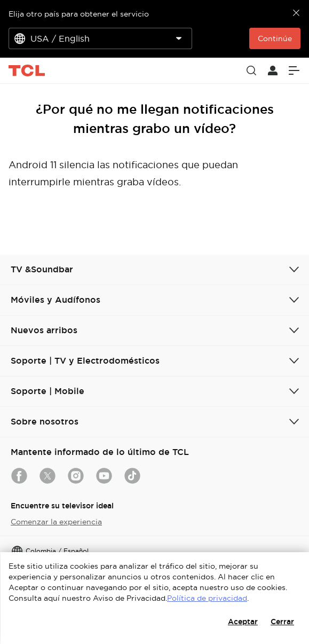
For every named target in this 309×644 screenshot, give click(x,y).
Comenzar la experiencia (56, 522)
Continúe (275, 38)
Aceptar (243, 622)
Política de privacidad (207, 598)
